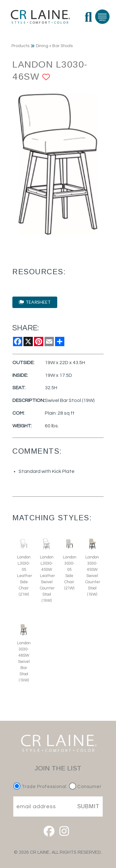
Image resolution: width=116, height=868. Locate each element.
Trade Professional (41, 787)
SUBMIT (88, 806)
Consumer (85, 787)
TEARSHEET (35, 302)
